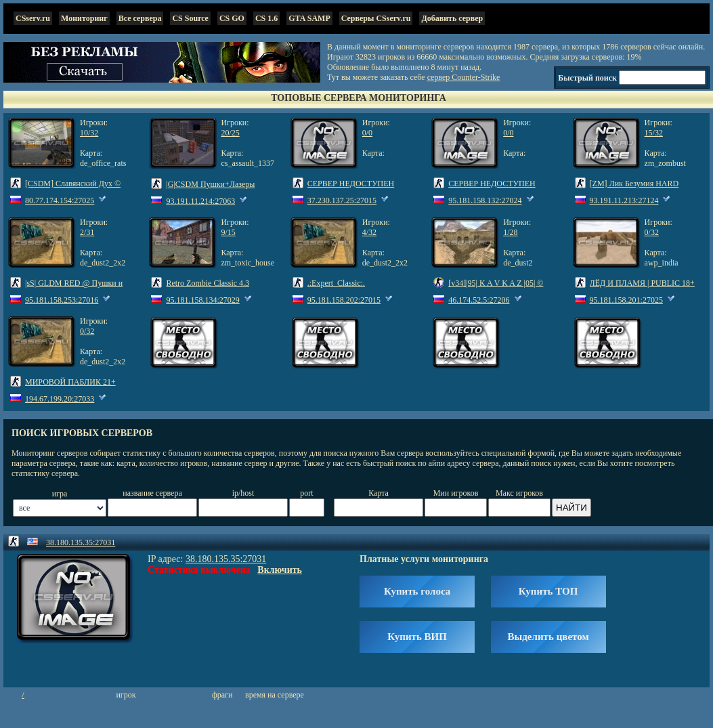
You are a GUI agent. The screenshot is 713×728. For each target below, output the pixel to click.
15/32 (654, 133)
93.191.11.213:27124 (624, 200)
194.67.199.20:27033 (60, 399)
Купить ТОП (548, 591)
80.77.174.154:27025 (60, 200)
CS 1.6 (266, 18)
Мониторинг (84, 18)
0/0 (367, 133)
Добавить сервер (452, 18)
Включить (280, 570)
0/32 (652, 232)
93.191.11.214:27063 (200, 201)
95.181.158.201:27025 (626, 300)
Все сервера (140, 18)
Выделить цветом (548, 637)
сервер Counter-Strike (464, 77)
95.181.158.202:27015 (344, 300)
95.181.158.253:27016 (62, 300)
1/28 (510, 232)
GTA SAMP (309, 18)
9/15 (228, 232)
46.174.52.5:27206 (479, 300)
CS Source (190, 18)
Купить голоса (417, 591)
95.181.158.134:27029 (202, 300)
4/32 (369, 232)
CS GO (232, 18)
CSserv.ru (33, 18)
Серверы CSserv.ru (376, 18)
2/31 (87, 232)
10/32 (89, 133)
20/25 (230, 133)
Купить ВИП (417, 637)
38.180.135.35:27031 (81, 542)
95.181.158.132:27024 (485, 200)
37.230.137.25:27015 (342, 200)
